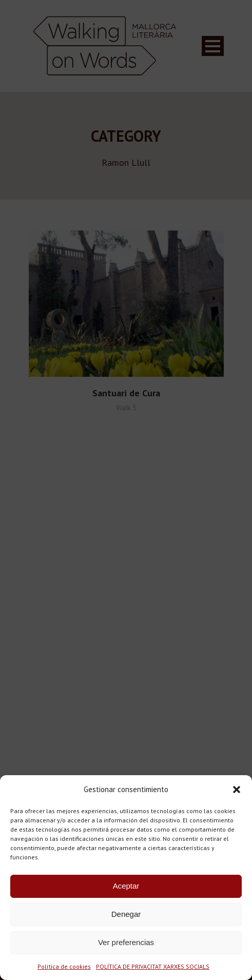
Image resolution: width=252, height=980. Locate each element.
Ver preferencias (126, 942)
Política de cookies (64, 966)
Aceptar (126, 886)
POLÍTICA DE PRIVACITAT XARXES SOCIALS (153, 966)
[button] (237, 790)
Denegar (126, 914)
